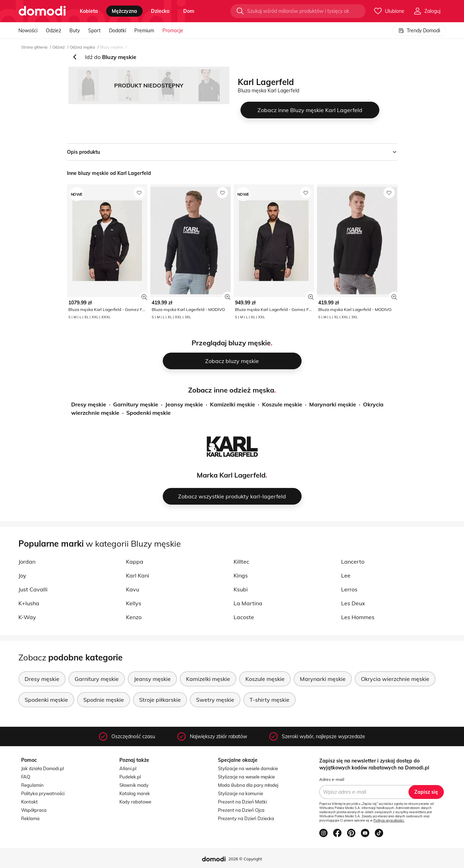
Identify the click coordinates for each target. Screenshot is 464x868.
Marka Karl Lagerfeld (231, 475)
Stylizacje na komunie (241, 793)
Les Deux (353, 603)
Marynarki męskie (333, 404)
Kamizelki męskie (233, 404)
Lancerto (353, 562)
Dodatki (117, 31)
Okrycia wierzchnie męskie (395, 679)
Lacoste (244, 617)
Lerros (349, 589)
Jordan (27, 562)
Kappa (135, 562)
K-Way (27, 617)
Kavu (133, 589)
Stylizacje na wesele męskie (246, 777)
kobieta (89, 11)
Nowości (28, 31)
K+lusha (29, 603)
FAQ (26, 777)
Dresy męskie (89, 404)
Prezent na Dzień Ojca (241, 810)
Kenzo (134, 617)
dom (189, 11)
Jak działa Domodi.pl (43, 768)
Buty (75, 31)
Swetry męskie (215, 700)
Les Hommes (358, 617)
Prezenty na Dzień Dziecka (246, 818)
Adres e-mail (332, 779)
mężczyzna (124, 11)
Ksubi (241, 589)
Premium (144, 31)
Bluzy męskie (112, 47)
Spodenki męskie (149, 413)
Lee (346, 575)
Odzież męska (82, 47)
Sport (94, 31)
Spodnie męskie (104, 700)
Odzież (53, 31)
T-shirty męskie (269, 700)
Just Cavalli (33, 589)
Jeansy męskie (184, 404)
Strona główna (34, 47)
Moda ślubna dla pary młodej (248, 785)
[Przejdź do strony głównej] (42, 11)
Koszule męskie (282, 404)
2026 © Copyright (245, 859)
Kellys (134, 603)
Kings (241, 575)
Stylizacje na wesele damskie (248, 768)
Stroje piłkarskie (160, 700)
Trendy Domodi (419, 31)
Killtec (241, 562)
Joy (22, 575)
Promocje (173, 31)
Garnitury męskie (136, 404)
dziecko (160, 11)
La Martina (248, 603)
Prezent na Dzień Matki (242, 802)
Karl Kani (138, 575)
